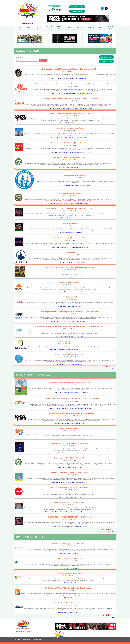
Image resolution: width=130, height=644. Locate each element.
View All (69, 79)
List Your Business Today (77, 7)
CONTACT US (27, 640)
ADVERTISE (17, 640)
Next (113, 369)
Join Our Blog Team (106, 61)
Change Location (77, 11)
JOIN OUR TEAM (37, 640)
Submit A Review (106, 57)
